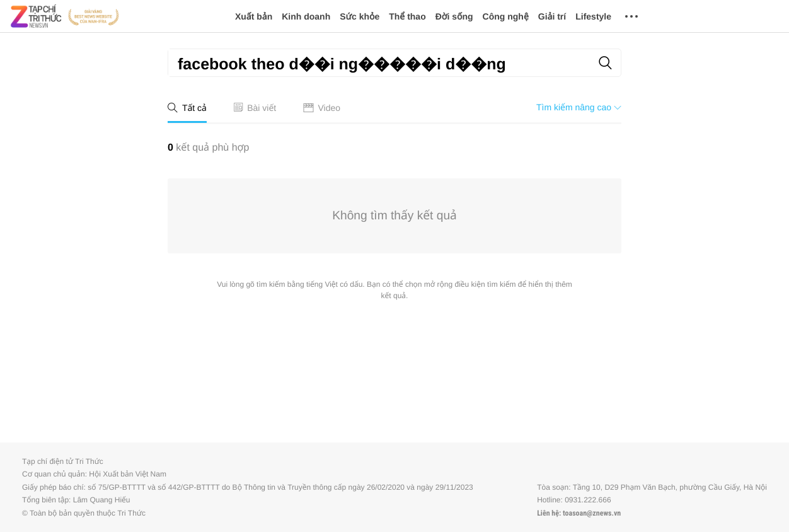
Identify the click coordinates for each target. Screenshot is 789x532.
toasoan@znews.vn (592, 513)
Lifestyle (593, 16)
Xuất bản (254, 16)
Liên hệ (548, 513)
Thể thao (407, 16)
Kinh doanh (306, 16)
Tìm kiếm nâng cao (579, 107)
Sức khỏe (360, 16)
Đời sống (454, 16)
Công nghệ (506, 16)
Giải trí (552, 16)
